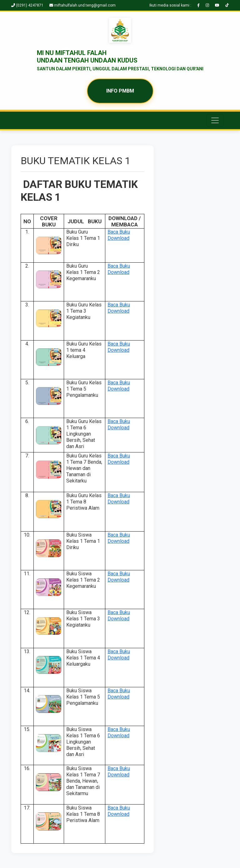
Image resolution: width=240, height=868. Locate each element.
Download (118, 238)
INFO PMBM (120, 91)
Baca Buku (119, 232)
